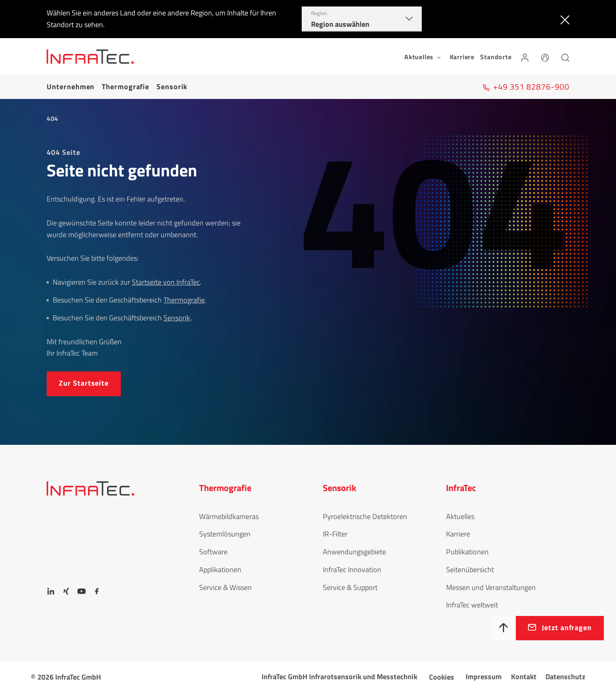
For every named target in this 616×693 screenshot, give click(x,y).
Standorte (496, 57)
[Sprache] (545, 56)
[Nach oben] (504, 628)
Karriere (462, 57)
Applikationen (220, 570)
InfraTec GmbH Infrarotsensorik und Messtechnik (339, 677)
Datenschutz (565, 677)
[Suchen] (565, 56)
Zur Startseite (84, 383)
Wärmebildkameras (229, 516)
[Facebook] (97, 591)
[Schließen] (563, 19)
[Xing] (66, 591)
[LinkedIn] (51, 591)
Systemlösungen (225, 534)
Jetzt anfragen (567, 628)
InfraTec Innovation (352, 570)
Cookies (442, 677)
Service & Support (350, 587)
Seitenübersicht (470, 570)
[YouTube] (82, 591)
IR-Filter (335, 534)
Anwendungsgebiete (354, 552)
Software (213, 552)
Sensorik (172, 87)
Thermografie (126, 87)
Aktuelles (460, 516)
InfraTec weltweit (472, 605)
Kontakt (524, 677)
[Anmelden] (525, 56)
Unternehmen (71, 87)
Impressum (484, 677)
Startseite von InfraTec (166, 282)
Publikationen (467, 552)
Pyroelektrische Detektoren (365, 516)
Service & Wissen (225, 587)
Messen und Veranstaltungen (491, 587)
